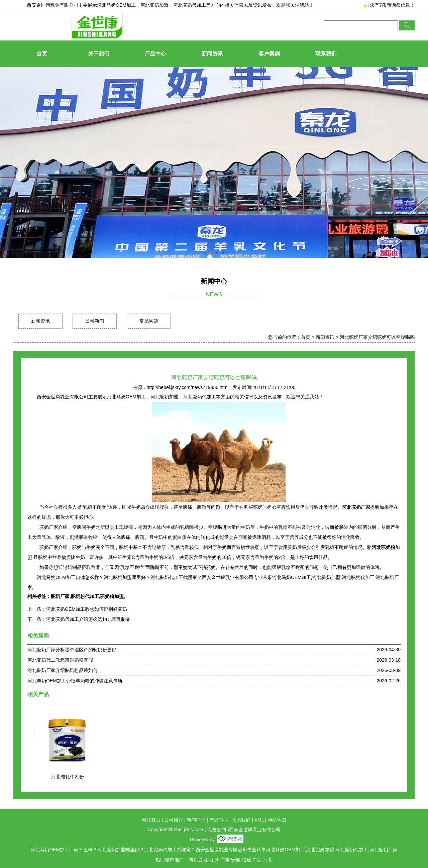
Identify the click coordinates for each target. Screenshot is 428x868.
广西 (257, 860)
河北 (268, 860)
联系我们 (326, 54)
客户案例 (269, 54)
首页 (42, 54)
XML (259, 820)
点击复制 (217, 830)
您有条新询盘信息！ (389, 5)
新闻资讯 (212, 54)
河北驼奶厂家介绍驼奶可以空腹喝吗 (377, 337)
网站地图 (277, 820)
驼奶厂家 (60, 596)
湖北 (193, 860)
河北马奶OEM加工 (116, 5)
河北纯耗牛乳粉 (68, 777)
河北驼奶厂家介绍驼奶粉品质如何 (63, 670)
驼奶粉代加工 (85, 596)
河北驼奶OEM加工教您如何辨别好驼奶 (87, 609)
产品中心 (155, 54)
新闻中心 (196, 820)
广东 (225, 860)
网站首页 (151, 820)
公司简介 (174, 820)
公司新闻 (95, 321)
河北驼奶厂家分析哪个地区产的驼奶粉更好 (72, 650)
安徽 (236, 860)
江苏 (214, 860)
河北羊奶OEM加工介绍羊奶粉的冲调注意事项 (75, 681)
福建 (246, 860)
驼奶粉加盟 (112, 596)
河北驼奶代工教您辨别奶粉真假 (60, 660)
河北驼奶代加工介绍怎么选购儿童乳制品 (88, 619)
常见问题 (149, 321)
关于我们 (99, 54)
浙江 (204, 860)
